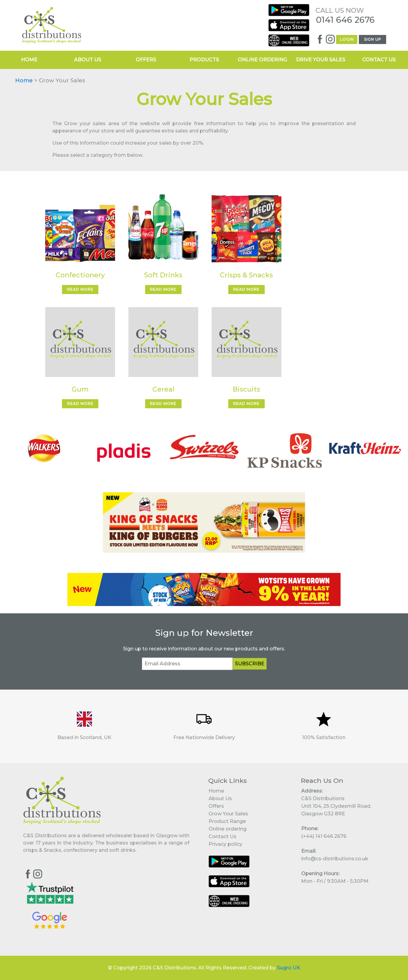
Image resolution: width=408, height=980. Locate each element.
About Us (220, 798)
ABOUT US (88, 60)
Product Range (227, 821)
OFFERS (146, 60)
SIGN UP (373, 39)
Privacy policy (225, 844)
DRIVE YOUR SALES (321, 60)
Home (24, 81)
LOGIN (347, 39)
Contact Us (223, 836)
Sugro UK (289, 968)
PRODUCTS (204, 60)
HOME (29, 60)
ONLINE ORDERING (262, 60)
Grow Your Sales (228, 814)
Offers (216, 806)
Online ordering (228, 829)
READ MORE (80, 289)
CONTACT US (379, 60)
